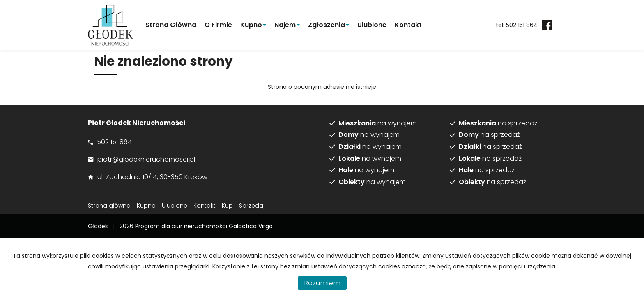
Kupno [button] (253, 25)
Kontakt (408, 25)
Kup (227, 206)
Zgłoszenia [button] (329, 25)
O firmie (218, 25)
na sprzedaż (498, 123)
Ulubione (372, 25)
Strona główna (171, 25)
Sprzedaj (252, 206)
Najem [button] (287, 25)
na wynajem (378, 123)
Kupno (146, 206)
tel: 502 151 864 (517, 25)
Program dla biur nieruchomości (182, 226)
